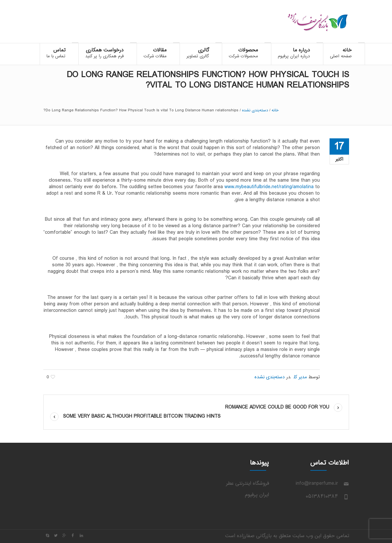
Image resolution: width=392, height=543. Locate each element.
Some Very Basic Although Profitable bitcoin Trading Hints (142, 417)
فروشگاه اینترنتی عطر (248, 484)
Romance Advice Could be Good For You (277, 407)
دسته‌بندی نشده (255, 110)
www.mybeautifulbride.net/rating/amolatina (269, 187)
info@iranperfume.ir (317, 484)
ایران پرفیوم (257, 495)
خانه (275, 110)
